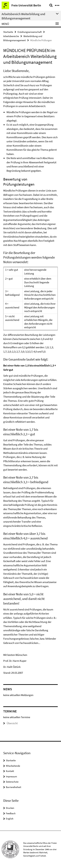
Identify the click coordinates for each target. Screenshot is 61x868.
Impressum (11, 776)
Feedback (11, 813)
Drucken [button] (10, 808)
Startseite (8, 32)
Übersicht (10, 723)
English (10, 819)
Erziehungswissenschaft (30, 32)
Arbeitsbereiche (11, 36)
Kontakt (10, 771)
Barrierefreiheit (14, 787)
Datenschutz (12, 782)
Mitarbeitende (13, 766)
